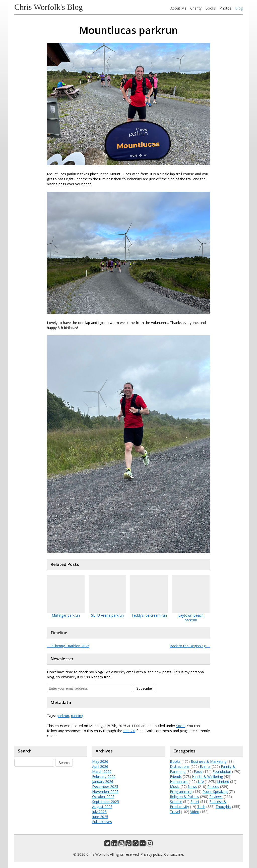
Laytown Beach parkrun (191, 618)
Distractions (180, 766)
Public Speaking (215, 792)
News (192, 786)
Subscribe (144, 688)
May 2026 (100, 761)
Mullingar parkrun (66, 615)
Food (198, 771)
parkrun (63, 716)
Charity (196, 8)
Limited (223, 781)
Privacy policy (151, 854)
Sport (181, 726)
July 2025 (99, 812)
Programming (181, 792)
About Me (178, 8)
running (77, 716)
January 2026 (103, 781)
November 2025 (105, 792)
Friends (176, 776)
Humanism (179, 781)
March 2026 (102, 771)
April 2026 (100, 766)
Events (205, 766)
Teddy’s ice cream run (149, 615)
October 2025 (103, 797)
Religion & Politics (184, 797)
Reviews (216, 797)
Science (176, 802)
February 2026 (104, 776)
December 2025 (105, 786)
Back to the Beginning (190, 646)
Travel (175, 812)
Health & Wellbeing (207, 776)
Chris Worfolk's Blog (49, 7)
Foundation (222, 771)
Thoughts (223, 807)
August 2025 (102, 807)
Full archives (102, 822)
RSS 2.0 (129, 731)
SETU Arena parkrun (107, 615)
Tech (201, 807)
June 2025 (100, 817)
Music (175, 786)
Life (201, 781)
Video (195, 812)
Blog (239, 8)
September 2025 (106, 802)
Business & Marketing (209, 761)
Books (211, 8)
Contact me (174, 854)
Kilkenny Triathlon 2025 (68, 646)
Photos (226, 8)
